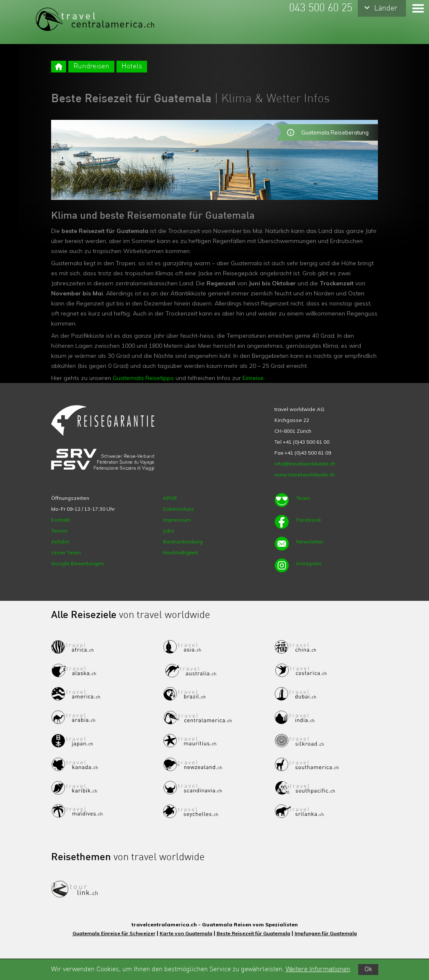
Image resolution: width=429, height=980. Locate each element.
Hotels (132, 66)
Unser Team (66, 552)
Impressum (177, 520)
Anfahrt (60, 542)
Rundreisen (91, 66)
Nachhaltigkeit (181, 552)
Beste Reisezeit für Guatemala (253, 933)
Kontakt (61, 520)
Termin (59, 531)
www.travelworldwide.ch (305, 474)
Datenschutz (178, 509)
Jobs (169, 531)
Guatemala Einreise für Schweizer (114, 933)
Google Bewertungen (78, 563)
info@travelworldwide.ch (305, 464)
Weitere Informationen (318, 970)
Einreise (253, 378)
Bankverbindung (183, 542)
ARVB (170, 498)
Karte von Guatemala (186, 933)
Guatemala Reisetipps (143, 378)
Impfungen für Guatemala (326, 933)
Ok (368, 970)
